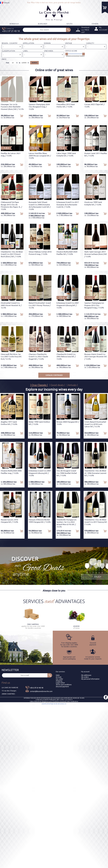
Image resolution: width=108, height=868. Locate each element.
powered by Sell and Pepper (48, 704)
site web (56, 704)
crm (65, 704)
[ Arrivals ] (72, 385)
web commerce (61, 704)
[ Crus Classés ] (39, 385)
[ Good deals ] (57, 385)
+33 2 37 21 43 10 (36, 688)
